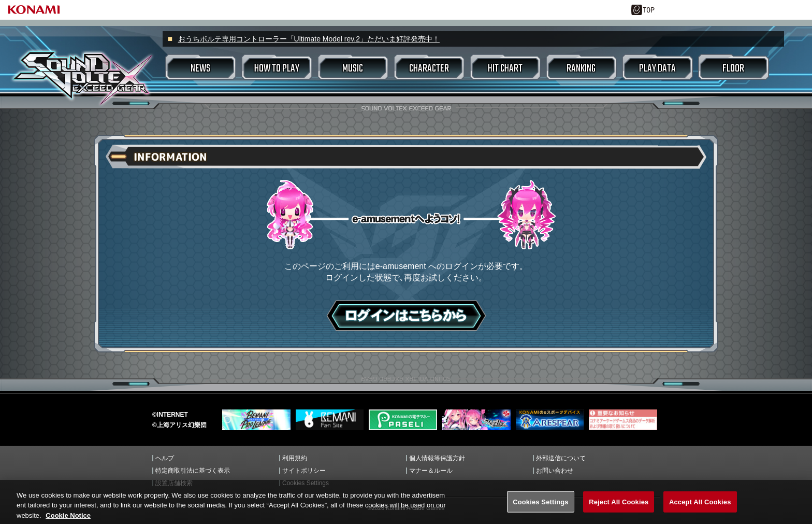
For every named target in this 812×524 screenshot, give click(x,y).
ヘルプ (165, 458)
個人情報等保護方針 (437, 458)
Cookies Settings (306, 483)
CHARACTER (429, 69)
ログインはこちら (406, 316)
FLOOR (733, 69)
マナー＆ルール (431, 471)
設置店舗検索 (174, 483)
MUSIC (353, 69)
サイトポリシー (304, 471)
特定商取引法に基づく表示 (193, 471)
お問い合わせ (555, 471)
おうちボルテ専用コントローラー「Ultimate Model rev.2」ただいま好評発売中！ (309, 39)
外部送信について (561, 458)
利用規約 (295, 458)
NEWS (200, 69)
